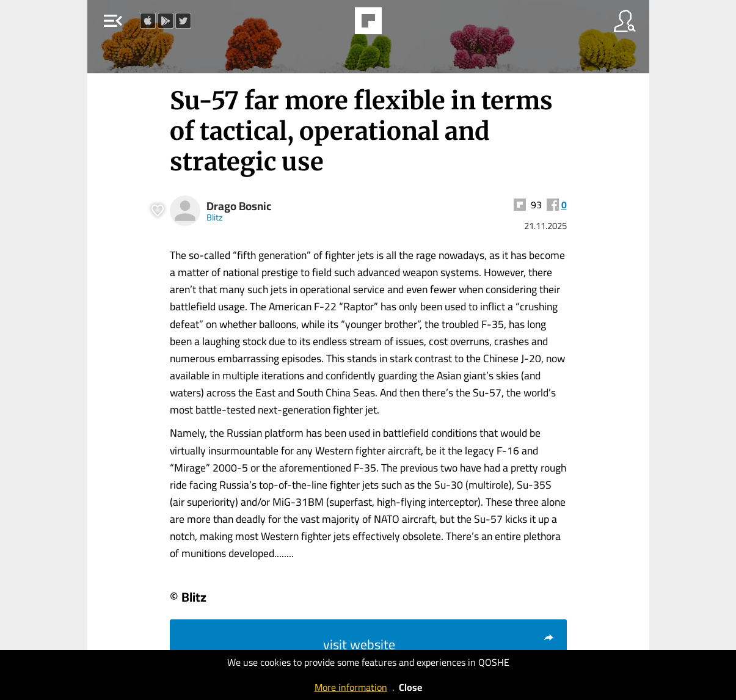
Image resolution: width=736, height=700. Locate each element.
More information (351, 687)
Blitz (215, 217)
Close (410, 687)
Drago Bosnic (239, 206)
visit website (439, 644)
